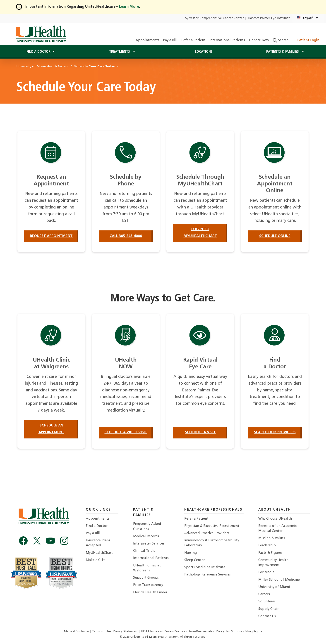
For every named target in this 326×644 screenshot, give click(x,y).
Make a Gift (95, 560)
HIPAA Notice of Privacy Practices (164, 631)
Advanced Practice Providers (207, 533)
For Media (266, 572)
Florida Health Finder (150, 593)
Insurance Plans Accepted (98, 543)
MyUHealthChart (99, 553)
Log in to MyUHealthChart (200, 233)
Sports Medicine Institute (205, 567)
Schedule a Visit (200, 432)
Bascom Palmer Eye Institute (269, 18)
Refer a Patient (193, 40)
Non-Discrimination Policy (207, 631)
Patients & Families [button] (283, 52)
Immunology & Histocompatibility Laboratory (212, 543)
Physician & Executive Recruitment (212, 526)
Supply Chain (269, 609)
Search (281, 40)
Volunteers (267, 602)
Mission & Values (272, 538)
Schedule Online (275, 236)
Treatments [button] (120, 52)
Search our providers (275, 432)
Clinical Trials (144, 551)
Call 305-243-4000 (126, 236)
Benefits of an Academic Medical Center (278, 529)
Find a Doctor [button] (38, 52)
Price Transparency (148, 585)
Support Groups (146, 578)
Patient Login (306, 40)
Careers (264, 594)
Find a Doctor (97, 526)
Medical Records (146, 536)
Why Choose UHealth (275, 519)
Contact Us (267, 616)
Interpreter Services (149, 544)
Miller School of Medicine (279, 580)
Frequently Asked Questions (147, 527)
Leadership (267, 546)
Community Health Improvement (273, 563)
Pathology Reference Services (207, 575)
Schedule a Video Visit (126, 432)
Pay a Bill (170, 40)
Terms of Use (102, 631)
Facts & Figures (270, 553)
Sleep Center (194, 560)
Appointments (147, 40)
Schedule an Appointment (51, 429)
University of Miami (274, 587)
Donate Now (259, 40)
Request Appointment (51, 236)
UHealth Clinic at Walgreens (147, 568)
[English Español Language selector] (308, 18)
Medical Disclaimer (77, 631)
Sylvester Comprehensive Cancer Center (215, 18)
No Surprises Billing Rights (244, 631)
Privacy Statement (126, 631)
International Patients (227, 40)
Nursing (191, 553)
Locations (204, 52)
